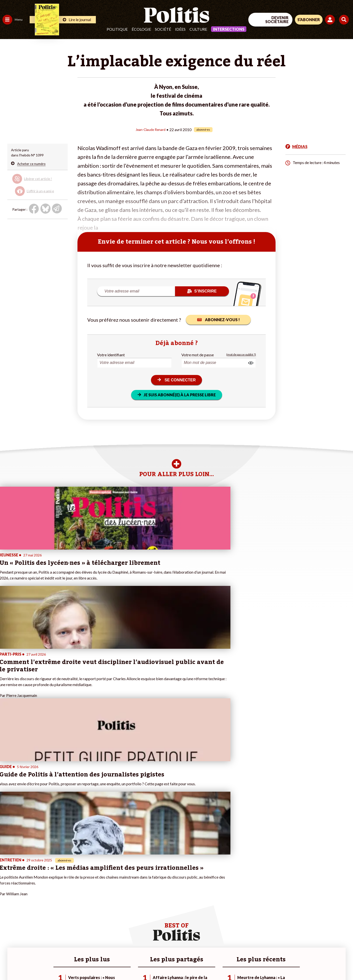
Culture (198, 29)
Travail (26, 880)
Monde (8, 911)
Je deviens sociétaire (57, 890)
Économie (28, 885)
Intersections (229, 29)
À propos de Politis (56, 911)
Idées (180, 29)
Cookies (200, 963)
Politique (117, 29)
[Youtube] (321, 940)
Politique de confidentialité (145, 963)
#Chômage (88, 901)
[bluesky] (306, 940)
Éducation (28, 890)
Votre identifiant (111, 354)
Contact (9, 963)
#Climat (86, 880)
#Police (86, 885)
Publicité (180, 963)
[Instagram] (337, 940)
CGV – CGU (107, 963)
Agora (7, 880)
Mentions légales (35, 963)
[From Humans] (297, 951)
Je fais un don (52, 885)
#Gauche (87, 890)
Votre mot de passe (198, 354)
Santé (25, 895)
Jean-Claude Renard (151, 129)
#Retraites (88, 895)
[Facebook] (291, 940)
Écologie (141, 29)
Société (163, 29)
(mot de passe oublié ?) (241, 354)
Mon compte (51, 916)
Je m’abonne (51, 895)
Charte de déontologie (73, 963)
